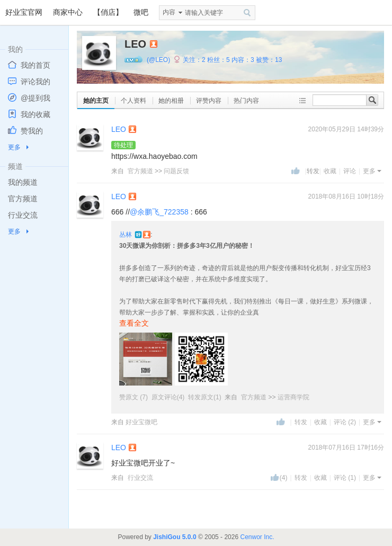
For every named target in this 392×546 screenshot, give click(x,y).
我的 (15, 49)
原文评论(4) (168, 397)
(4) (284, 478)
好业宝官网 (24, 12)
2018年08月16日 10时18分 (346, 196)
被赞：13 (269, 60)
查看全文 (134, 323)
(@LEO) (158, 60)
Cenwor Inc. (257, 537)
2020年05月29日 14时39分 (346, 129)
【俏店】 (108, 12)
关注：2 (194, 60)
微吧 (141, 12)
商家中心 (68, 12)
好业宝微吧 (141, 422)
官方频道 (140, 171)
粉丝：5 (219, 60)
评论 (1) (345, 478)
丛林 (126, 235)
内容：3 (243, 60)
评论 (350, 171)
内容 (169, 12)
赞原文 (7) (134, 397)
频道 (15, 166)
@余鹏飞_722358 (159, 212)
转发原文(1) (205, 397)
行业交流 (140, 478)
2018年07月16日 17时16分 (346, 447)
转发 (301, 422)
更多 (14, 147)
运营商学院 (293, 397)
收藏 (330, 171)
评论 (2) (345, 422)
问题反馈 (176, 171)
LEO (119, 129)
